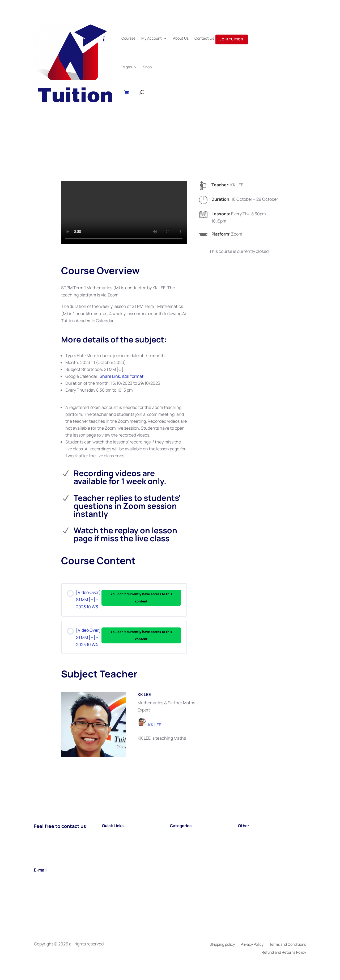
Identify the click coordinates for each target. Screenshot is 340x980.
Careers (246, 841)
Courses (128, 38)
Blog (242, 834)
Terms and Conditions (288, 945)
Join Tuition (232, 39)
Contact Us (204, 38)
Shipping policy (222, 945)
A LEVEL (178, 848)
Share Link (110, 376)
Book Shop (248, 848)
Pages (127, 67)
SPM (174, 834)
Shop (147, 67)
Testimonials (250, 855)
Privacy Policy (252, 945)
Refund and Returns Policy (284, 953)
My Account (152, 38)
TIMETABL (180, 855)
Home (108, 834)
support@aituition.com (56, 878)
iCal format (133, 376)
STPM (176, 841)
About (108, 848)
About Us (181, 38)
